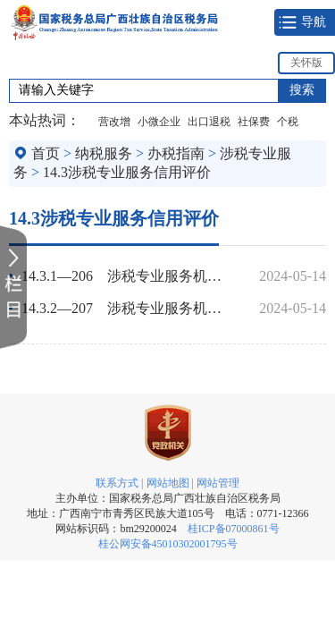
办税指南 (176, 153)
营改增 (114, 122)
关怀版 (306, 63)
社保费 (254, 122)
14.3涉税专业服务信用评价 (127, 172)
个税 (288, 122)
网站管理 (218, 483)
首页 (46, 153)
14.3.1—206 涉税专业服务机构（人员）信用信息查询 (128, 276)
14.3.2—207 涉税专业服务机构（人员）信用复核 (128, 308)
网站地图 (168, 483)
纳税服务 (104, 153)
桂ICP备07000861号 (234, 529)
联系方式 (117, 483)
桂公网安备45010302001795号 (168, 544)
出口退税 (209, 122)
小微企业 (159, 122)
